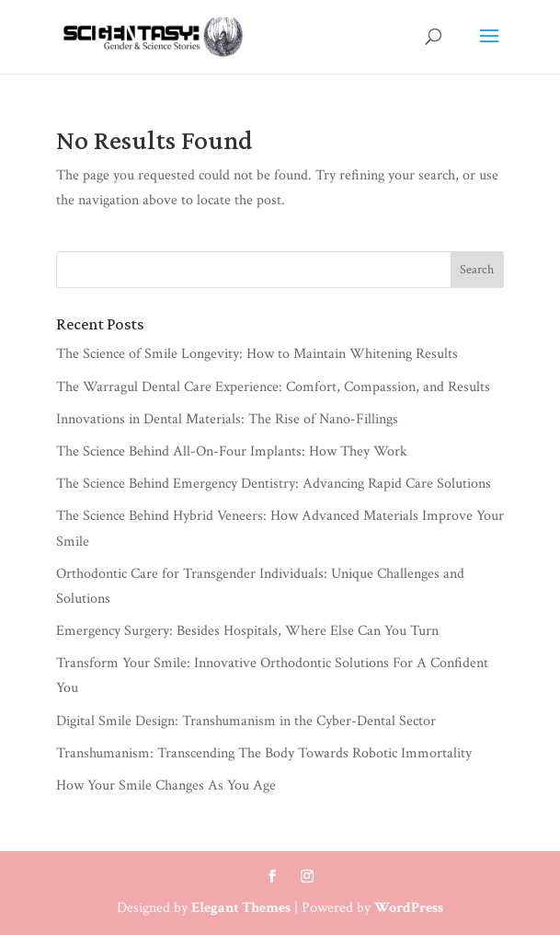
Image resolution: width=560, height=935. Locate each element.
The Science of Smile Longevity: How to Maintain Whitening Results (257, 354)
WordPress (409, 908)
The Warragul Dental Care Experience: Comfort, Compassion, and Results (273, 387)
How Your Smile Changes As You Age (166, 785)
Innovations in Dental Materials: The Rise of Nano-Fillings (227, 419)
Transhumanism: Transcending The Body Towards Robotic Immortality (264, 753)
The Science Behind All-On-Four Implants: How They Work (232, 451)
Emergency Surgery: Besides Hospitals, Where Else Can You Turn (247, 631)
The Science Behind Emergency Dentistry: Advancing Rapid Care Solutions (274, 484)
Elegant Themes (241, 908)
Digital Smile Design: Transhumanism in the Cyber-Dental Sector (246, 721)
